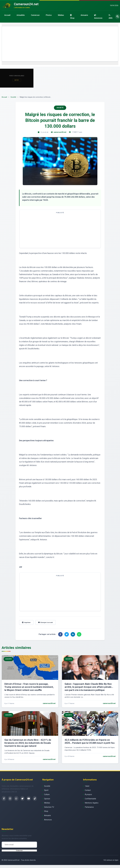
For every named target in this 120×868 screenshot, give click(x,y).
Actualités (21, 15)
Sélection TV (49, 807)
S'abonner (19, 851)
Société (13, 97)
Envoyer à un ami (46, 622)
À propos (88, 794)
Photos (49, 15)
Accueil (7, 15)
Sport (46, 790)
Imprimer (26, 622)
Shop (72, 17)
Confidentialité (90, 799)
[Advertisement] (60, 44)
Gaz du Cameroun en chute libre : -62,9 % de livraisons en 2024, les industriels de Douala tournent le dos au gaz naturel (28, 743)
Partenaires (89, 807)
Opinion (47, 799)
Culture (47, 794)
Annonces (98, 17)
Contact (88, 790)
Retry (17, 80)
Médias (61, 15)
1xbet (87, 786)
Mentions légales (92, 803)
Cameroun (35, 15)
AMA (111, 17)
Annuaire (84, 15)
